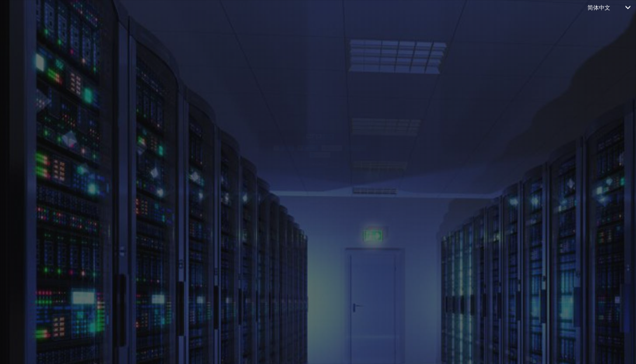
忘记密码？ (150, 263)
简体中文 (599, 7)
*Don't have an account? (313, 278)
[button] (206, 73)
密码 (146, 180)
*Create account (345, 278)
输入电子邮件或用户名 (172, 143)
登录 (310, 244)
